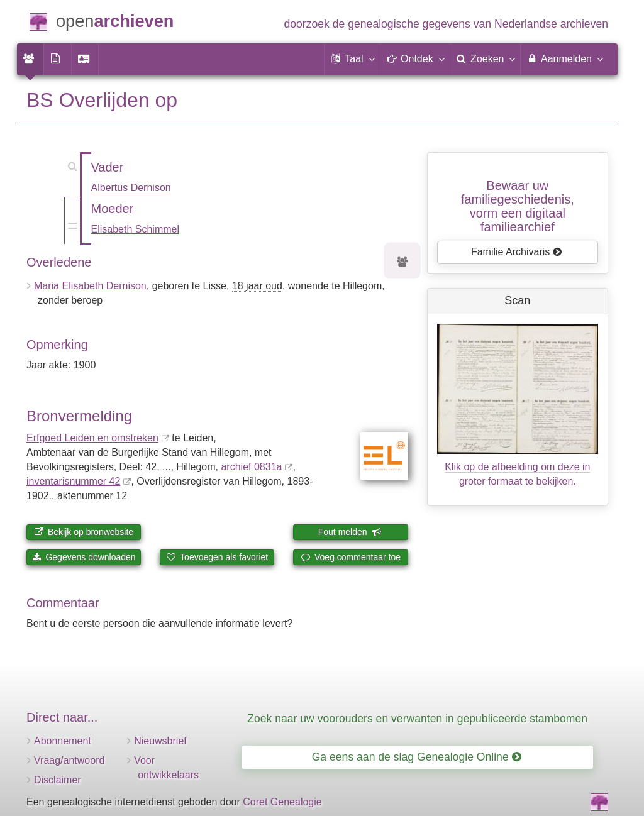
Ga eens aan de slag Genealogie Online (417, 757)
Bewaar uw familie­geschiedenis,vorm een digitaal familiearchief (518, 206)
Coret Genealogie (282, 802)
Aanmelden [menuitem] (564, 58)
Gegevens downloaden (84, 557)
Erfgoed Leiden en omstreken (92, 438)
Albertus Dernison (131, 188)
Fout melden (350, 532)
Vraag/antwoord (69, 760)
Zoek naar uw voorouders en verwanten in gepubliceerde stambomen (417, 719)
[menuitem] (30, 59)
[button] (352, 59)
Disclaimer (58, 780)
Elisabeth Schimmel (136, 229)
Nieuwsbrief (160, 741)
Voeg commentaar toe (351, 557)
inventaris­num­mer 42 (73, 481)
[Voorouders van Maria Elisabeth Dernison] (402, 262)
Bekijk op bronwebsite (84, 532)
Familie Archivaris (517, 252)
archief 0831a (251, 467)
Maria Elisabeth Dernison (90, 286)
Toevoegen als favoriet (217, 557)
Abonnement (63, 741)
